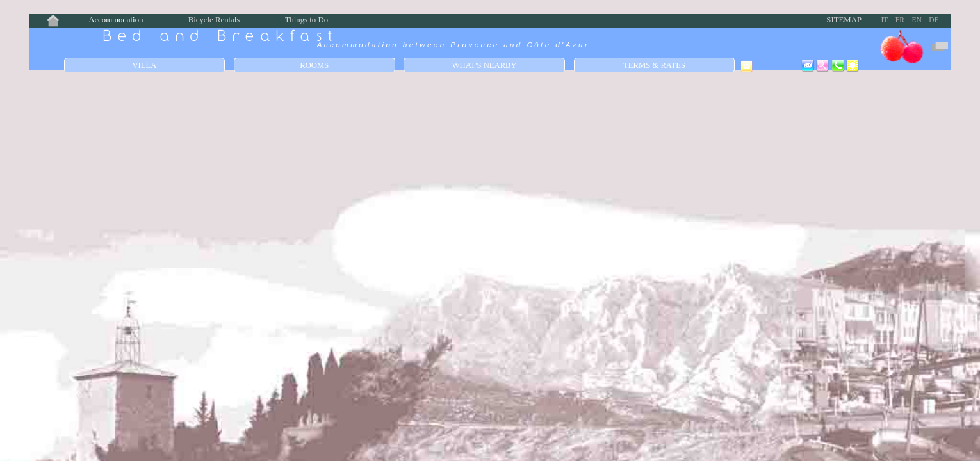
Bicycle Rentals (214, 20)
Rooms (314, 65)
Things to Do (307, 20)
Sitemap (844, 20)
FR (900, 20)
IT (884, 20)
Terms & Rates (654, 65)
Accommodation (116, 20)
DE (934, 20)
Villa (144, 65)
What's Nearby (485, 65)
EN (916, 20)
